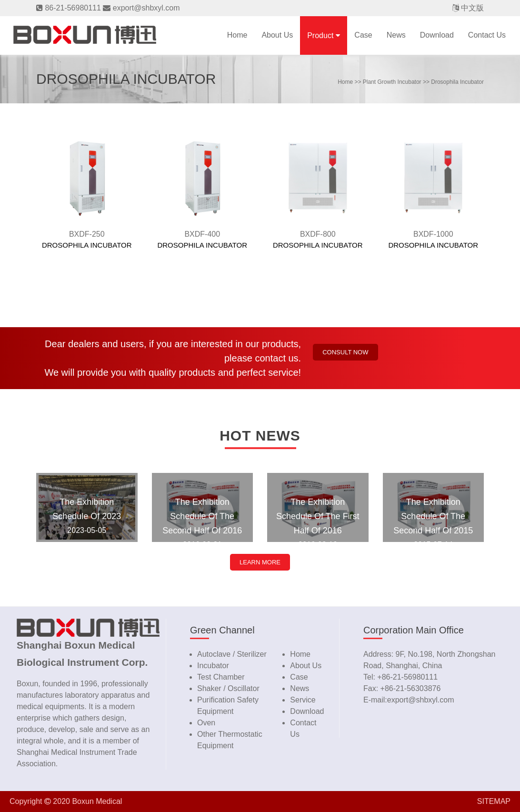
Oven (206, 723)
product (320, 35)
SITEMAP (494, 801)
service (303, 700)
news (396, 35)
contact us (487, 35)
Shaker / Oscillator (228, 688)
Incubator (213, 666)
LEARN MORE (260, 562)
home (345, 82)
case (363, 35)
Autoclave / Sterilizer (232, 654)
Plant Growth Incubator (392, 82)
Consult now (345, 352)
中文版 (472, 8)
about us (306, 666)
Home (237, 35)
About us (277, 35)
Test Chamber (221, 677)
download (437, 35)
